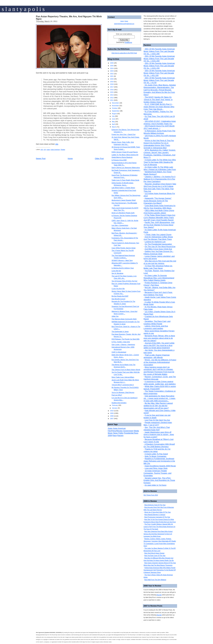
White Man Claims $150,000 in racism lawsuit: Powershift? (160, 388)
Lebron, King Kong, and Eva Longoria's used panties (156, 327)
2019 (112, 82)
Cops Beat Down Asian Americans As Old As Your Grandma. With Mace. (159, 207)
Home (70, 158)
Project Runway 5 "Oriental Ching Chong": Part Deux (158, 284)
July (113, 116)
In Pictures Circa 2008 (119, 160)
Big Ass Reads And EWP (120, 296)
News (116, 433)
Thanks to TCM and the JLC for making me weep (157, 450)
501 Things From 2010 (151, 495)
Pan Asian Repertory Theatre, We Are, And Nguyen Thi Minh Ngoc (69, 18)
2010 (112, 411)
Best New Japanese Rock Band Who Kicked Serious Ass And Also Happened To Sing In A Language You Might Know (158, 534)
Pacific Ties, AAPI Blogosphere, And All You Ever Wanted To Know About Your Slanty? (159, 225)
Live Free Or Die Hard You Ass (157, 420)
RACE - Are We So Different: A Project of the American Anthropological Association (160, 362)
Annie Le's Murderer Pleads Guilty (123, 213)
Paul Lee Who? (117, 395)
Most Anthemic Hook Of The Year (155, 505)
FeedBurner (128, 42)
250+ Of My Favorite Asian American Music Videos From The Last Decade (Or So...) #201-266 (159, 51)
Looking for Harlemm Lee (155, 242)
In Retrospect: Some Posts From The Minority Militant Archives (159, 132)
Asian (48, 150)
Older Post (99, 158)
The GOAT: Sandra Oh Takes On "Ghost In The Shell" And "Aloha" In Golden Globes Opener (158, 100)
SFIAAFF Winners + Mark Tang (122, 260)
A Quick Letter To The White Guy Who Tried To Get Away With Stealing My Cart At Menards (160, 162)
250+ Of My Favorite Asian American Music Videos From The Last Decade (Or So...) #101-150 (159, 66)
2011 (112, 100)
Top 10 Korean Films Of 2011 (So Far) (125, 281)
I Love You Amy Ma (118, 289)
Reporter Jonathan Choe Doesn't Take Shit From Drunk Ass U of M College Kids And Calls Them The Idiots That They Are (160, 188)
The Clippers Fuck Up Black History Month (126, 370)
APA (42, 150)
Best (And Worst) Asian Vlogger (154, 553)
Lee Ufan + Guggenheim (120, 225)
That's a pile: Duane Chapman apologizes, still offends (157, 356)
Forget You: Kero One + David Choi (124, 134)
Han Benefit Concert (118, 299)
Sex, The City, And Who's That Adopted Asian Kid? (157, 429)
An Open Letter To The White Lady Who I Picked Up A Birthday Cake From (160, 168)
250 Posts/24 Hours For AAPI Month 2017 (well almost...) (159, 127)
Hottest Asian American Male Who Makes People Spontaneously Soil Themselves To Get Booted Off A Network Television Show (160, 570)
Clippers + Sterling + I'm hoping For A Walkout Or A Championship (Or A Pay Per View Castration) (160, 179)
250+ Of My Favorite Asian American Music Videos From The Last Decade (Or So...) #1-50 (159, 80)
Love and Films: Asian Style (156, 468)
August (114, 114)
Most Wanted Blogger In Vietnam (155, 515)
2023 (112, 71)
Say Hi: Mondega (117, 273)
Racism (120, 435)
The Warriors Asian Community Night (124, 319)
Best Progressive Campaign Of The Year (157, 517)
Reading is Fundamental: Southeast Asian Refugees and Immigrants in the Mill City (159, 461)
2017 (112, 87)
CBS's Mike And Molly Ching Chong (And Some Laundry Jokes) (159, 212)
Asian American (55, 150)
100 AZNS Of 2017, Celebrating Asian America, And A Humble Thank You (160, 122)
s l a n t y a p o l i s (23, 9)
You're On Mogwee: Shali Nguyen (123, 392)
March (114, 127)
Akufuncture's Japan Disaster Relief (124, 200)
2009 (112, 413)
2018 (112, 84)
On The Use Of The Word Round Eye (160, 247)
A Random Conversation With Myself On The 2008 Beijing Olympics (159, 445)
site (57, 144)
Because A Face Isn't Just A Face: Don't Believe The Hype (158, 294)
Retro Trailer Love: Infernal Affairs (123, 377)
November (115, 106)
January (115, 408)
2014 (112, 95)
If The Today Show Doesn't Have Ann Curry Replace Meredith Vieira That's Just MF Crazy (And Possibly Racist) (159, 218)
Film (110, 431)
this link (159, 595)
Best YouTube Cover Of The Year (155, 556)
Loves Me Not (116, 271)
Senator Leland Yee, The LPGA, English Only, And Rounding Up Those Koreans (159, 480)
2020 (112, 79)
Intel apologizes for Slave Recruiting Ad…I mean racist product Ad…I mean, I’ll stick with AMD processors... (160, 398)
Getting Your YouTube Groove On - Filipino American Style (158, 253)
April (113, 124)
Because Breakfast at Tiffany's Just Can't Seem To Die (159, 441)
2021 (112, 76)
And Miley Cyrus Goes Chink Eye (158, 249)
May (113, 122)
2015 (112, 92)
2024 (112, 68)
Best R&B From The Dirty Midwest (155, 580)
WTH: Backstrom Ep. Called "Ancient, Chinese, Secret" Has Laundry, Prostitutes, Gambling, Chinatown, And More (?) (160, 154)
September (116, 111)
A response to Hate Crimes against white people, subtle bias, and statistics (160, 383)
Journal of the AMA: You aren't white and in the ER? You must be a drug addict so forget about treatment (159, 345)
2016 (112, 90)
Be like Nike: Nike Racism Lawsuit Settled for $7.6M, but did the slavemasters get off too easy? (158, 406)
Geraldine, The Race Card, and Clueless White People (157, 322)
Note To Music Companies (156, 456)
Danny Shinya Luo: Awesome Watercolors (126, 168)
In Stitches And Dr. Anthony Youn (123, 268)
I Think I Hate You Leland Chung (158, 235)
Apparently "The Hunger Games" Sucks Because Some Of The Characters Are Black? (158, 201)
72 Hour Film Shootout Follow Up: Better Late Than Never (158, 267)
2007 (112, 419)
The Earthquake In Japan (120, 331)
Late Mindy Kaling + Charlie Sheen (123, 188)
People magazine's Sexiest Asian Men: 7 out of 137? (158, 424)
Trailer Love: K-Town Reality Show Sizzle (125, 180)
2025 (112, 66)
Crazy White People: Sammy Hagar (124, 248)
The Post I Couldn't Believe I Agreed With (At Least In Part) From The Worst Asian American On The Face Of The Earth (159, 527)
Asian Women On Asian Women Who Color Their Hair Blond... (159, 108)
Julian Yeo (115, 316)
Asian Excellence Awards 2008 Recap (160, 466)
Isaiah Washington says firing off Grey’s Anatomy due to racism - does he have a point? (159, 435)
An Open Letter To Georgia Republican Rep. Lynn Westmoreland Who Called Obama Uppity (159, 278)
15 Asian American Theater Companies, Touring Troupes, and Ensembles (157, 473)
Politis (121, 433)
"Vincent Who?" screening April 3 (123, 385)
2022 (112, 74)
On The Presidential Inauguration (158, 244)
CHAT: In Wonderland (119, 352)
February (115, 405)
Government (128, 431)
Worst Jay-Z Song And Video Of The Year (158, 512)
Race (115, 435)
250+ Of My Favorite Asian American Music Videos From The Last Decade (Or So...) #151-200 (159, 59)
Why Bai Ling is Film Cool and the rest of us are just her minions (160, 262)
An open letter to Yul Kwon (155, 485)
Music (110, 433)
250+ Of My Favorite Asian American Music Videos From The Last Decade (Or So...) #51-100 (159, 73)
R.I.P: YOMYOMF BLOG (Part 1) (158, 104)
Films (114, 431)
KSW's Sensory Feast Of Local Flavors (125, 152)
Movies (120, 431)
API (45, 150)
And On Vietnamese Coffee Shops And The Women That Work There (158, 238)
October (115, 108)
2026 (112, 63)
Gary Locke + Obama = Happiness (123, 344)
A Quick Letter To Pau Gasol (156, 454)
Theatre (63, 150)
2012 (112, 98)
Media (136, 431)
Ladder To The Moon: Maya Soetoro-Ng (125, 155)
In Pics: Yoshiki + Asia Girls (121, 342)
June (114, 119)
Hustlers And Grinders (119, 403)
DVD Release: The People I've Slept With (126, 339)
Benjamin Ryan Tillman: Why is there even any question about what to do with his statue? (159, 338)
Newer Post (41, 158)
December (115, 103)
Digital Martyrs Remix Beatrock (122, 157)
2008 (112, 416)
